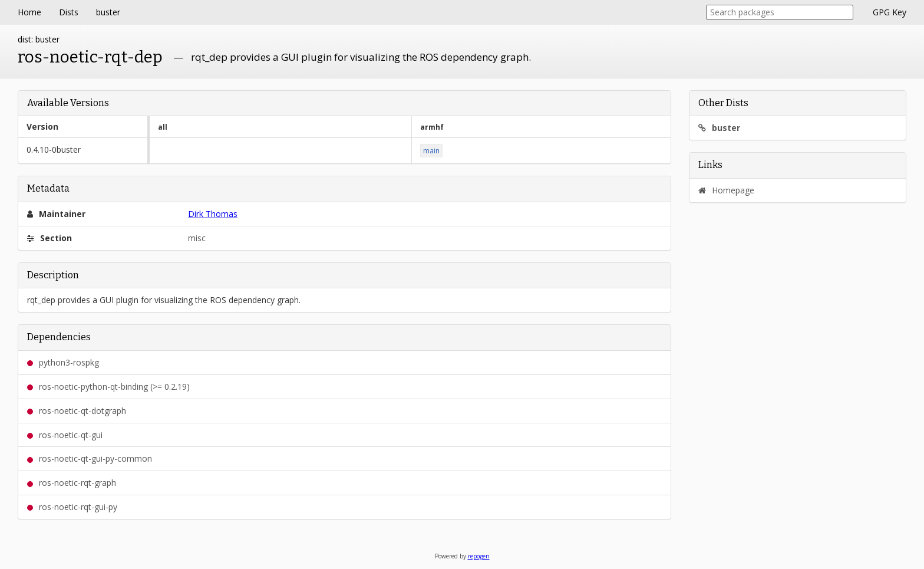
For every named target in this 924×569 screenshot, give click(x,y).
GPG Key (890, 12)
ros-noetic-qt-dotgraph (77, 411)
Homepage (726, 190)
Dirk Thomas (213, 214)
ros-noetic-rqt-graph (72, 483)
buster (108, 12)
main (431, 151)
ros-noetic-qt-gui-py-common (90, 458)
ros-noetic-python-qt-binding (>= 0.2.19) (108, 387)
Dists (69, 12)
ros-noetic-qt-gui (65, 435)
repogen (479, 556)
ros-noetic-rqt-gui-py (72, 507)
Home (29, 12)
